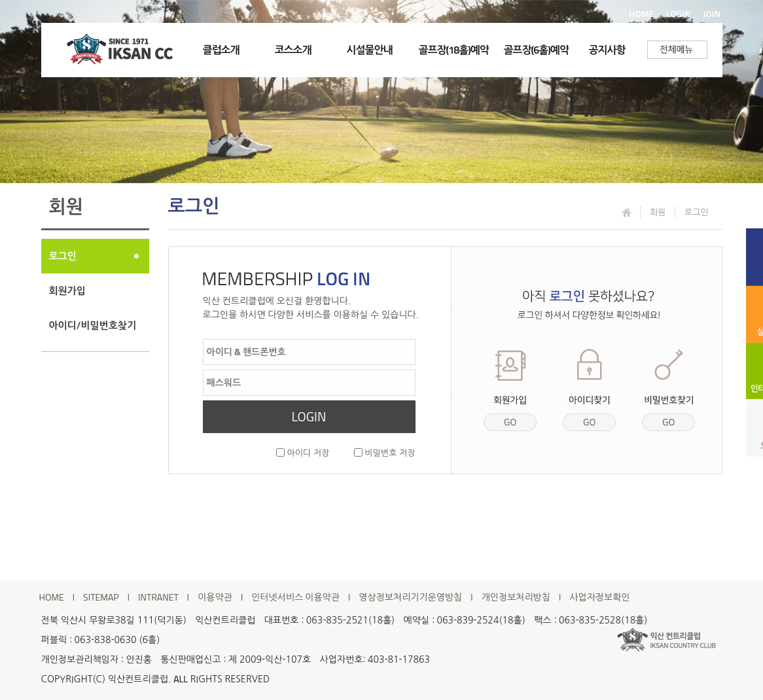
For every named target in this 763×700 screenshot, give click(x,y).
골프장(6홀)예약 (536, 50)
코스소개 (293, 50)
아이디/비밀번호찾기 (93, 325)
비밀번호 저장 (385, 453)
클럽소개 (221, 50)
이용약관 (215, 597)
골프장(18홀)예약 (454, 50)
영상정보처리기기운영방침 (410, 597)
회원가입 (67, 291)
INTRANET (158, 597)
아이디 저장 (303, 453)
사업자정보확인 (599, 597)
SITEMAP (101, 597)
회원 (658, 212)
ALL (181, 679)
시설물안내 (370, 50)
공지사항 (607, 50)
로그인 (63, 256)
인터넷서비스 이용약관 (295, 597)
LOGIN (679, 13)
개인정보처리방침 (516, 597)
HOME (641, 13)
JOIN (712, 13)
